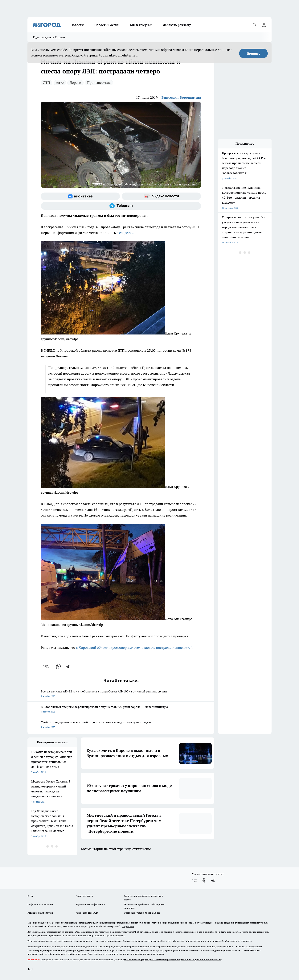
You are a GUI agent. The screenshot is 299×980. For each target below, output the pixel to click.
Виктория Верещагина (181, 97)
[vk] (47, 666)
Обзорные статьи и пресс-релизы (142, 913)
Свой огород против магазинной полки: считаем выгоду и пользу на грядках (121, 725)
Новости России (107, 25)
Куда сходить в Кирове (49, 37)
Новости (77, 25)
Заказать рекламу (177, 25)
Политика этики (84, 896)
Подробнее (128, 926)
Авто (60, 83)
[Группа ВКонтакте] (80, 196)
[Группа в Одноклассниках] (204, 880)
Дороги (75, 83)
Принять (254, 53)
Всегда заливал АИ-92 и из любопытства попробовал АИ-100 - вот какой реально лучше (121, 694)
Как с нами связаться (87, 913)
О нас (30, 896)
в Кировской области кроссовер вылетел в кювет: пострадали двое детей (134, 648)
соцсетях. (127, 233)
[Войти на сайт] (264, 25)
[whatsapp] (58, 666)
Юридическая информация (90, 904)
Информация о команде (40, 904)
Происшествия (99, 83)
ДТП (47, 83)
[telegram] (70, 666)
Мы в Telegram (141, 25)
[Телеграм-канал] (121, 206)
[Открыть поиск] (254, 25)
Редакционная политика (40, 913)
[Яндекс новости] (161, 196)
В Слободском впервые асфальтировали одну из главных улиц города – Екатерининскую (121, 710)
